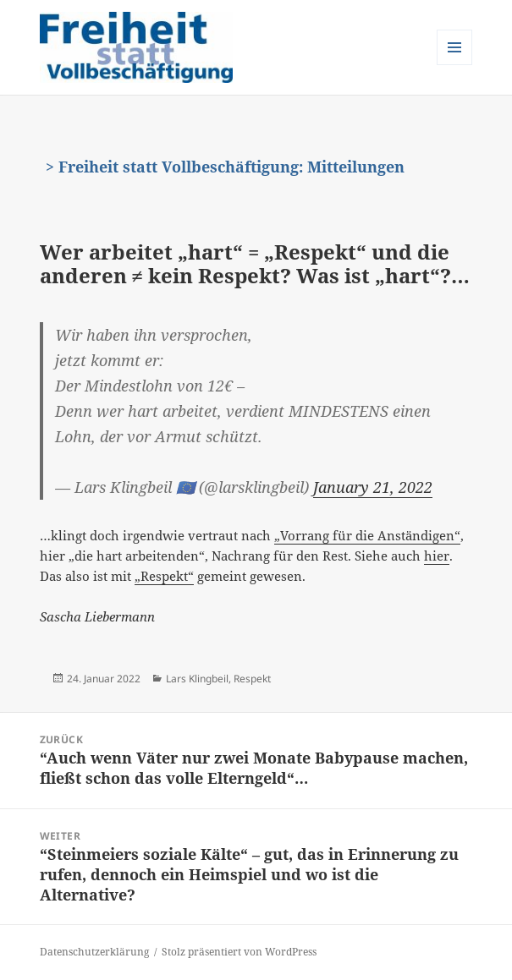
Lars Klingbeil (197, 679)
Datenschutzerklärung (94, 952)
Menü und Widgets (455, 65)
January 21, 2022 (373, 487)
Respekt (252, 679)
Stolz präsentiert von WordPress (239, 952)
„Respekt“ (164, 576)
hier (437, 556)
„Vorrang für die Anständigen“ (367, 535)
